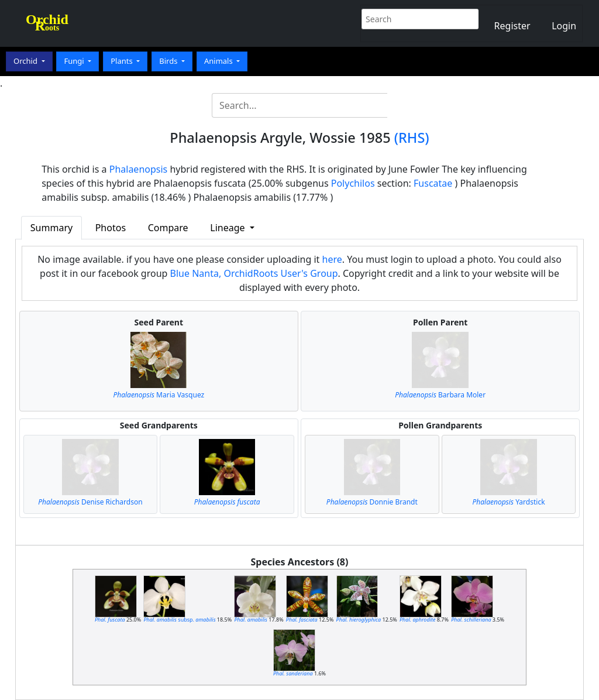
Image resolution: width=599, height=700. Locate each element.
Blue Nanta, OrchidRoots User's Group (254, 273)
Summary (51, 228)
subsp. (179, 620)
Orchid (26, 61)
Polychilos (353, 183)
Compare (168, 228)
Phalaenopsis (139, 169)
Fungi (75, 61)
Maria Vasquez (159, 395)
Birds (169, 61)
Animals (219, 61)
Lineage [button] (228, 228)
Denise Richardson (90, 502)
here (332, 259)
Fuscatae (433, 183)
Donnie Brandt (372, 502)
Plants (123, 61)
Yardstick (508, 502)
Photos (111, 228)
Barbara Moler (440, 395)
